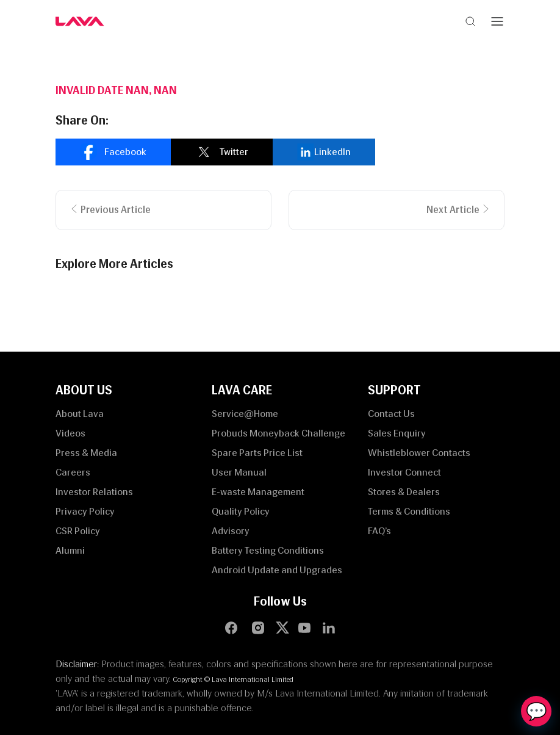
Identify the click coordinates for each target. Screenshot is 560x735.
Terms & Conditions (409, 511)
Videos (70, 433)
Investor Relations (94, 492)
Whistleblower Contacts (419, 453)
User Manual (239, 472)
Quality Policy (241, 511)
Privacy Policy (85, 511)
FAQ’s (379, 531)
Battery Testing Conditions (268, 550)
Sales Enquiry (397, 433)
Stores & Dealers (404, 492)
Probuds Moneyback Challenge (278, 433)
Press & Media (86, 453)
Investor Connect (404, 472)
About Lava (80, 414)
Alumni (70, 550)
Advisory (231, 531)
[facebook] (113, 152)
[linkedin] (324, 152)
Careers (73, 472)
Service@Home (245, 414)
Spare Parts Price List (257, 453)
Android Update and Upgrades (277, 570)
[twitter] (222, 152)
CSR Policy (78, 531)
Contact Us (391, 414)
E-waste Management (258, 492)
